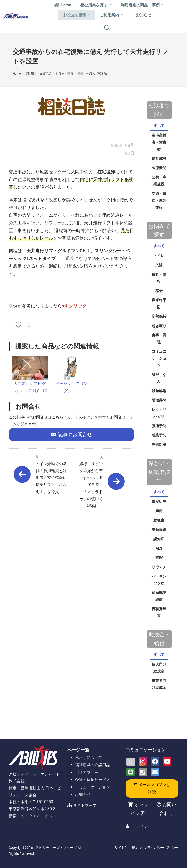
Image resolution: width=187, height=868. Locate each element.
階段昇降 (159, 400)
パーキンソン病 (159, 580)
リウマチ (159, 567)
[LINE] (131, 772)
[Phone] (143, 772)
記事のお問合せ (72, 434)
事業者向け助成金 (159, 684)
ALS (159, 548)
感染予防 (159, 435)
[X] (131, 762)
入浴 (159, 265)
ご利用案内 (111, 15)
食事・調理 (159, 339)
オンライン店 (139, 809)
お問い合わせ (168, 809)
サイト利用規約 (126, 848)
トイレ (159, 256)
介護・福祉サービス (93, 780)
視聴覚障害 (159, 612)
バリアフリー (87, 772)
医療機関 (159, 168)
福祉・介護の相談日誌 (92, 74)
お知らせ (144, 15)
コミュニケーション (159, 358)
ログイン (141, 826)
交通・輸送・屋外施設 (159, 201)
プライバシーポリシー (161, 848)
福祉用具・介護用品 (38, 74)
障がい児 (159, 502)
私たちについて (89, 758)
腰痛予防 (159, 426)
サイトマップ (85, 805)
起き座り (159, 326)
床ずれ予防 (159, 304)
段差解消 (159, 391)
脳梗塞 (159, 520)
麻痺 (159, 511)
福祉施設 (159, 159)
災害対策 (159, 445)
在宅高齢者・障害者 (159, 142)
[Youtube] (167, 761)
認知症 (159, 539)
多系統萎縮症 (159, 596)
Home (62, 5)
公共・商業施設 (159, 181)
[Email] (155, 772)
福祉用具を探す (96, 5)
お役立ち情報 (77, 15)
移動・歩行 (159, 278)
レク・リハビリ (159, 413)
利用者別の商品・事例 (142, 5)
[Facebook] (155, 761)
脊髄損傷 (159, 530)
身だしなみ (159, 378)
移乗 (159, 291)
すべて (159, 126)
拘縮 (159, 558)
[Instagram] (143, 761)
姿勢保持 (159, 316)
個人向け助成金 (159, 668)
